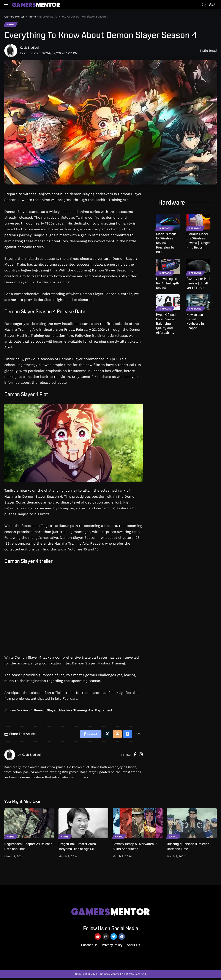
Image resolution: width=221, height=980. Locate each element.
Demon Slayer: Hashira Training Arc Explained (73, 711)
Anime (11, 25)
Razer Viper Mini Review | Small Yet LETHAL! (198, 284)
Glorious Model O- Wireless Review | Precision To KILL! (167, 243)
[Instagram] (141, 756)
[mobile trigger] (8, 4)
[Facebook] (135, 756)
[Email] (116, 735)
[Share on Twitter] (106, 735)
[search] (204, 5)
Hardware (165, 228)
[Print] (127, 735)
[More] (138, 735)
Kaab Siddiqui (30, 48)
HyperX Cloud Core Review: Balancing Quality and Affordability (166, 324)
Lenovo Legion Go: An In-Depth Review (168, 284)
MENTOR (111, 913)
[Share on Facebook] (88, 735)
